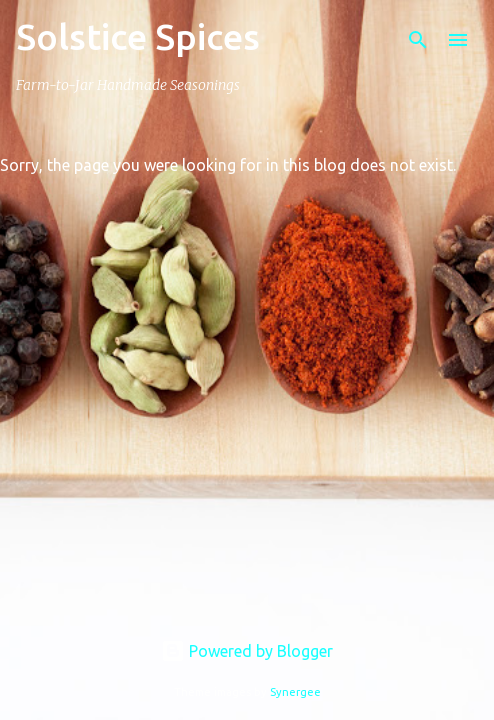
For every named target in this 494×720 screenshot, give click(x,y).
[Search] (418, 40)
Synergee (295, 692)
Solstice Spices (138, 36)
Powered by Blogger (247, 651)
